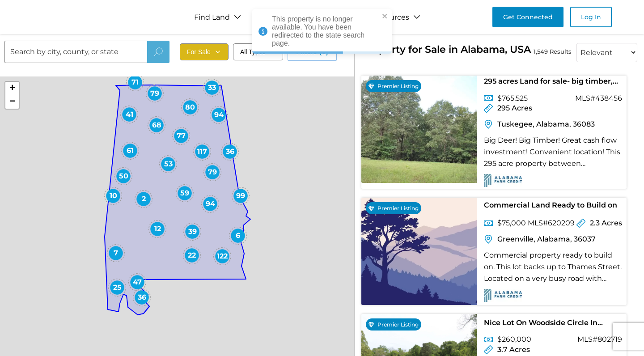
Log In (591, 17)
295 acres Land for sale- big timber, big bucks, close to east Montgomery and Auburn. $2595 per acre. (551, 83)
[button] (276, 143)
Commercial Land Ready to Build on (551, 205)
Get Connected (528, 17)
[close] (385, 17)
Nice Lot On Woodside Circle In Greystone (541, 324)
